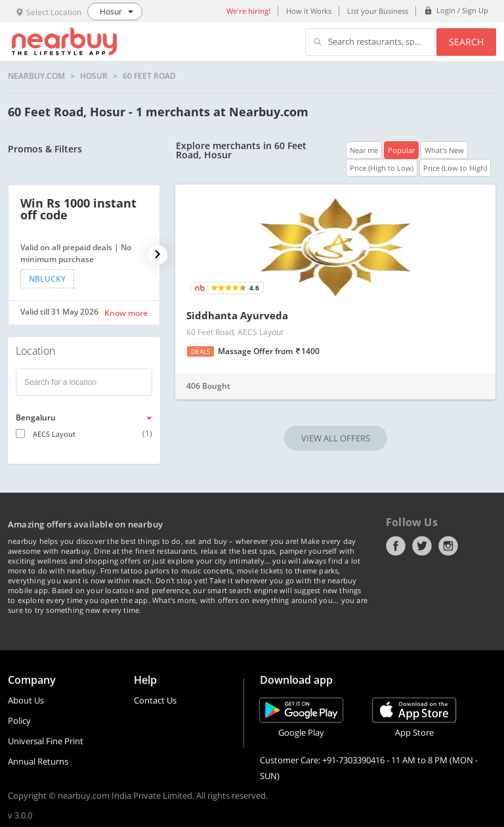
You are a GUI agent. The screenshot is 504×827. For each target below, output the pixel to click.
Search (466, 42)
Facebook (396, 546)
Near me (364, 150)
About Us (26, 700)
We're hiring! (248, 11)
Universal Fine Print (46, 741)
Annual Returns (38, 761)
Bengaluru (36, 417)
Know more (126, 313)
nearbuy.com (36, 76)
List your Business (378, 11)
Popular (401, 150)
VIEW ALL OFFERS (336, 438)
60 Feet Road (149, 76)
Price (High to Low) (382, 168)
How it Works (309, 11)
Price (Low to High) (455, 168)
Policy (19, 721)
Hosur (94, 76)
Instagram (448, 546)
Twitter (422, 546)
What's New (444, 150)
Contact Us (155, 700)
